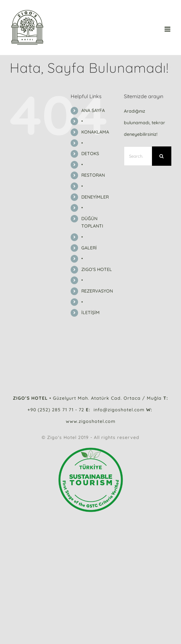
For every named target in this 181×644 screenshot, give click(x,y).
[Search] (162, 156)
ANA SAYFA (93, 110)
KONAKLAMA (95, 132)
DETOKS (90, 154)
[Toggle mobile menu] (168, 29)
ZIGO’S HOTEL (97, 269)
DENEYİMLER (95, 197)
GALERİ (89, 248)
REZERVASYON (97, 291)
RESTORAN (93, 175)
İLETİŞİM (90, 313)
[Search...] (138, 156)
